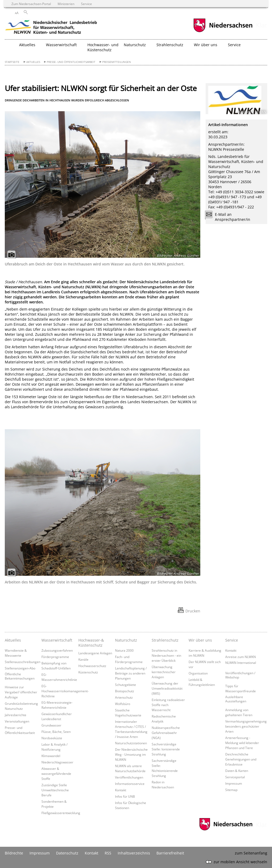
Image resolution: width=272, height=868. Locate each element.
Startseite (12, 62)
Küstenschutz (88, 672)
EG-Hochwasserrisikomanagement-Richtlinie (65, 691)
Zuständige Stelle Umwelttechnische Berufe (55, 790)
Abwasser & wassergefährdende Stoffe (56, 774)
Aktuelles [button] (27, 45)
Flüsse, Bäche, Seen (56, 732)
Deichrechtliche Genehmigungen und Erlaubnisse (241, 759)
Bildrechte (14, 853)
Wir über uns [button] (206, 45)
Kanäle (83, 659)
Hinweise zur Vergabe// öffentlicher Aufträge (21, 692)
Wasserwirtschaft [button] (61, 45)
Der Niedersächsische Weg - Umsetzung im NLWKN (131, 754)
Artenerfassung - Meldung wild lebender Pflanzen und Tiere (242, 743)
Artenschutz (124, 697)
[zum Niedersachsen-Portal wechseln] (223, 31)
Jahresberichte (16, 715)
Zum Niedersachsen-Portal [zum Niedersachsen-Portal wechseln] (31, 4)
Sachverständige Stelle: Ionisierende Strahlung (166, 749)
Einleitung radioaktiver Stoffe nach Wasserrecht (168, 705)
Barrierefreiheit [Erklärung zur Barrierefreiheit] (170, 853)
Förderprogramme (55, 657)
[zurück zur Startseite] (51, 28)
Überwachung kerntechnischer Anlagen (164, 672)
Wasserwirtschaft (57, 640)
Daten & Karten (237, 771)
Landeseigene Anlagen (95, 653)
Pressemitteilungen (117, 62)
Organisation (198, 673)
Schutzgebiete (126, 685)
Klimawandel (51, 756)
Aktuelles (33, 62)
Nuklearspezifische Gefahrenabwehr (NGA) (166, 733)
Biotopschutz (125, 691)
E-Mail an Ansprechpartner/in (229, 217)
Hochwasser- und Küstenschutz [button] (103, 47)
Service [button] (234, 45)
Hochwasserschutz (92, 666)
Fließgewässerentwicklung (61, 813)
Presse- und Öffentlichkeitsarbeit (71, 62)
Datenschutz (67, 853)
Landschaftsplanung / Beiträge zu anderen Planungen (131, 673)
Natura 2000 (124, 650)
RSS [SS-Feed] (108, 853)
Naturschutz (126, 640)
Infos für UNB (125, 796)
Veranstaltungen (17, 721)
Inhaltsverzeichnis (134, 853)
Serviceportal (235, 777)
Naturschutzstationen (131, 743)
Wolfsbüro (123, 704)
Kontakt (121, 790)
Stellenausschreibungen (23, 662)
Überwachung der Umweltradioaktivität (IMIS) (167, 688)
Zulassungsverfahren (57, 650)
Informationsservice (130, 784)
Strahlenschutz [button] (170, 45)
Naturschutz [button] (135, 45)
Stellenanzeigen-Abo (20, 668)
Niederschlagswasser (57, 762)
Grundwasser (51, 725)
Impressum (234, 783)
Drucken (193, 611)
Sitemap (231, 790)
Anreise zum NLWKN (241, 657)
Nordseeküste (52, 738)
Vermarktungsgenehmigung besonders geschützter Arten (246, 726)
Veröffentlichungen (129, 777)
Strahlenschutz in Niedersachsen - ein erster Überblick (166, 655)
